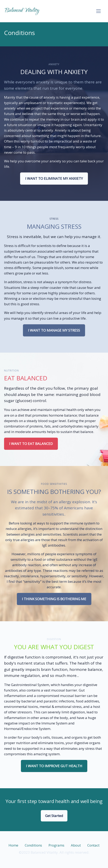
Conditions (33, 845)
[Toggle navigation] (99, 11)
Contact (93, 845)
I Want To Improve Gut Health (54, 766)
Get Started (54, 816)
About (76, 845)
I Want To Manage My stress (54, 330)
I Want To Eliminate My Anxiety (54, 178)
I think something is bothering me (54, 599)
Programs (56, 845)
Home (13, 845)
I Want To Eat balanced (31, 444)
